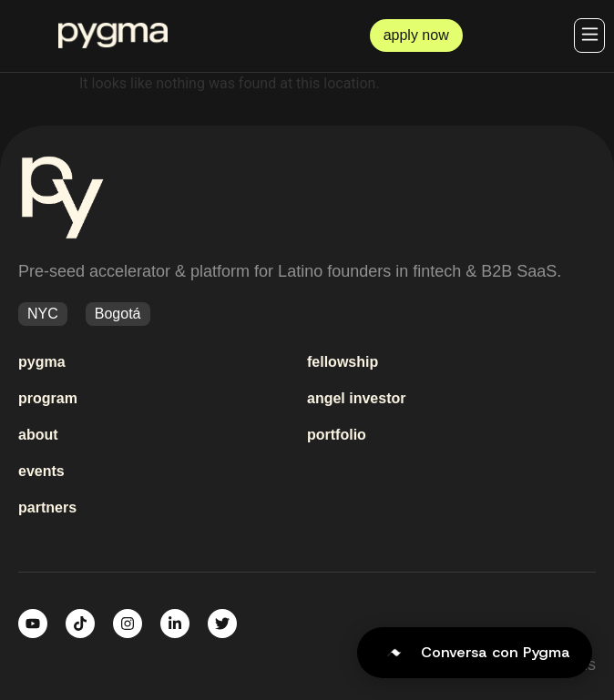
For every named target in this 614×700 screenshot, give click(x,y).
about (38, 435)
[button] (589, 36)
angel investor (356, 398)
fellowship (343, 362)
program (48, 398)
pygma (42, 362)
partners (47, 507)
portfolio (337, 435)
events (41, 471)
